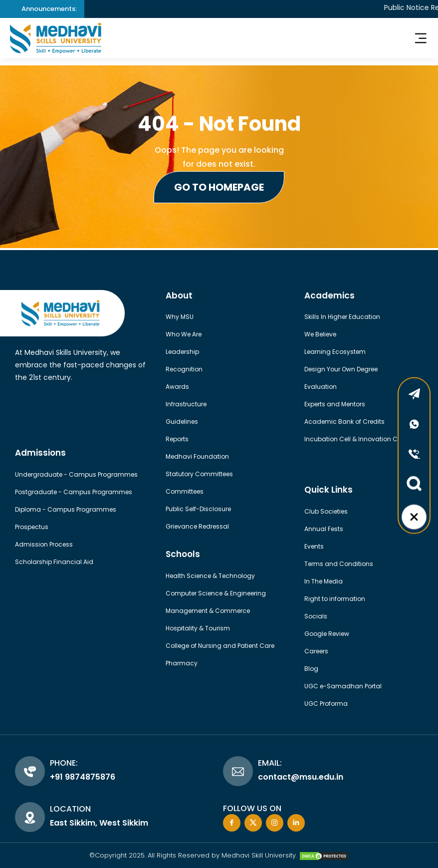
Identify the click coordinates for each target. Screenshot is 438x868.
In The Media (324, 581)
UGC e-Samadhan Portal (343, 686)
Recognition (184, 369)
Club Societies (326, 511)
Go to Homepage (219, 187)
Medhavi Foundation (197, 456)
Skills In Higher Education (342, 317)
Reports (177, 439)
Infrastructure (186, 404)
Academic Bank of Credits (344, 422)
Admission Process (44, 544)
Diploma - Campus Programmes (66, 509)
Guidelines (182, 422)
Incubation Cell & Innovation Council (360, 439)
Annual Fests (324, 529)
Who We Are (184, 334)
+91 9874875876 (83, 777)
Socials (316, 616)
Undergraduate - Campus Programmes (76, 474)
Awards (177, 387)
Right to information (335, 599)
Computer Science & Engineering (216, 593)
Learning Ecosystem (335, 352)
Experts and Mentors (335, 404)
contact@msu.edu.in (301, 777)
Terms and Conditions (339, 564)
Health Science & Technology (210, 576)
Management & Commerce (208, 611)
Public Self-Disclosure (198, 509)
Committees (185, 491)
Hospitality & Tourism (198, 628)
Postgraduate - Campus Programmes (74, 492)
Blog (311, 669)
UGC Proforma (326, 704)
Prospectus (32, 527)
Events (314, 546)
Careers (316, 651)
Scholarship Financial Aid (54, 562)
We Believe (320, 334)
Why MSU (180, 317)
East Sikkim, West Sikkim (99, 823)
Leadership (182, 352)
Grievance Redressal (197, 526)
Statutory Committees (199, 474)
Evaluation (321, 387)
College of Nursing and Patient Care (220, 646)
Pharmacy (182, 663)
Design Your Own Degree (341, 369)
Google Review (327, 634)
